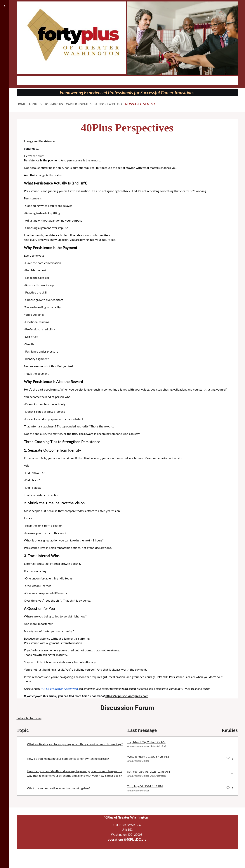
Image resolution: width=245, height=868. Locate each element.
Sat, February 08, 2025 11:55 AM (149, 771)
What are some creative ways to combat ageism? (58, 788)
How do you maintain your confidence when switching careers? (68, 759)
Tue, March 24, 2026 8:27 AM (146, 742)
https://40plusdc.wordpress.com (127, 696)
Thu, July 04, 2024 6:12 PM (145, 786)
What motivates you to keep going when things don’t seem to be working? (75, 744)
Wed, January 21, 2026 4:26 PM (148, 756)
